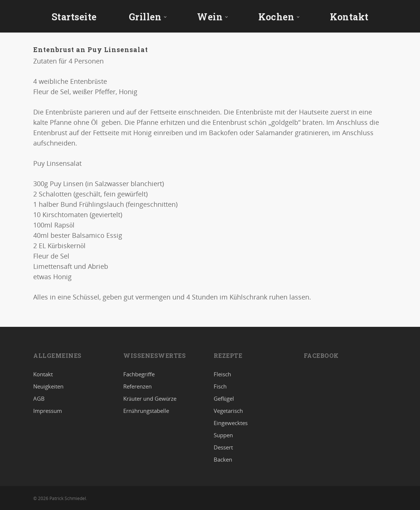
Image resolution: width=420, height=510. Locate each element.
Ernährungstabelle (146, 411)
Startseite (74, 17)
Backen (223, 459)
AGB (39, 398)
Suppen (223, 435)
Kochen (279, 17)
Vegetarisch (228, 411)
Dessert (223, 447)
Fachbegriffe (139, 374)
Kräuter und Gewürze (150, 398)
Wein (213, 17)
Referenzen (137, 386)
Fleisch (222, 374)
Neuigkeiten (48, 386)
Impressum (48, 411)
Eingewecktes (231, 423)
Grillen (148, 17)
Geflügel (224, 398)
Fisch (220, 386)
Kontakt (349, 17)
